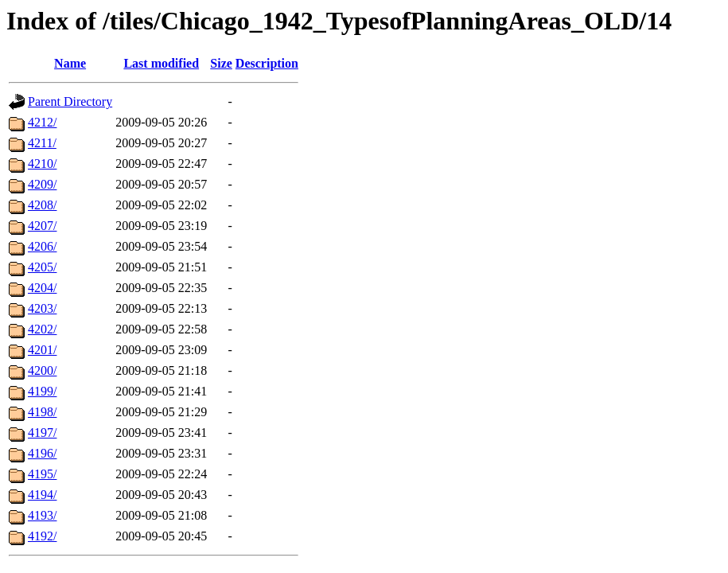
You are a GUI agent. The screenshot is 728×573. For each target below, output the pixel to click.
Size (221, 63)
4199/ (42, 391)
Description (267, 63)
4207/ (42, 226)
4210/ (42, 164)
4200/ (42, 370)
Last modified (161, 63)
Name (70, 63)
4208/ (42, 205)
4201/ (42, 350)
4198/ (42, 412)
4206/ (42, 246)
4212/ (42, 122)
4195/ (42, 474)
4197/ (42, 433)
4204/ (42, 288)
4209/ (42, 184)
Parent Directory (70, 101)
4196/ (42, 453)
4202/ (42, 329)
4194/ (42, 495)
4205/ (42, 267)
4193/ (42, 515)
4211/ (42, 143)
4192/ (42, 536)
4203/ (42, 308)
